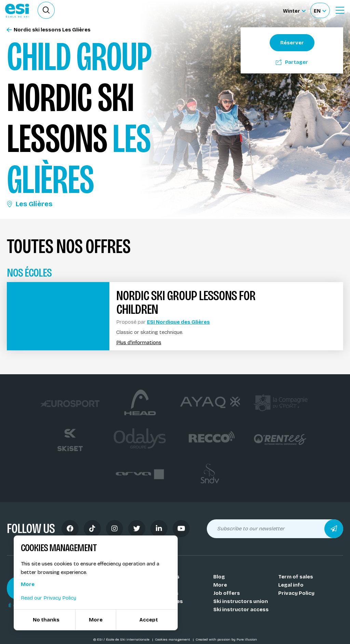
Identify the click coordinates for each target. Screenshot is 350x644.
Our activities (166, 601)
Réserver (292, 43)
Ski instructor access (241, 610)
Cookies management (173, 640)
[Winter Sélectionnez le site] (294, 10)
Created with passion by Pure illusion (226, 640)
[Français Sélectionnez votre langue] (320, 10)
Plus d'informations (139, 343)
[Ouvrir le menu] (340, 10)
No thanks (46, 620)
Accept (149, 620)
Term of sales (296, 577)
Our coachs (163, 585)
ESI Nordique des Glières (178, 322)
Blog (219, 577)
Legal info (291, 585)
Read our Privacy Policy (49, 598)
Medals (158, 610)
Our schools (164, 577)
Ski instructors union (241, 601)
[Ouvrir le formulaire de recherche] (46, 10)
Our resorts (163, 593)
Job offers (227, 593)
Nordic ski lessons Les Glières (49, 30)
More (220, 585)
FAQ (153, 618)
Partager (292, 62)
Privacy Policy (296, 593)
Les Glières (30, 204)
